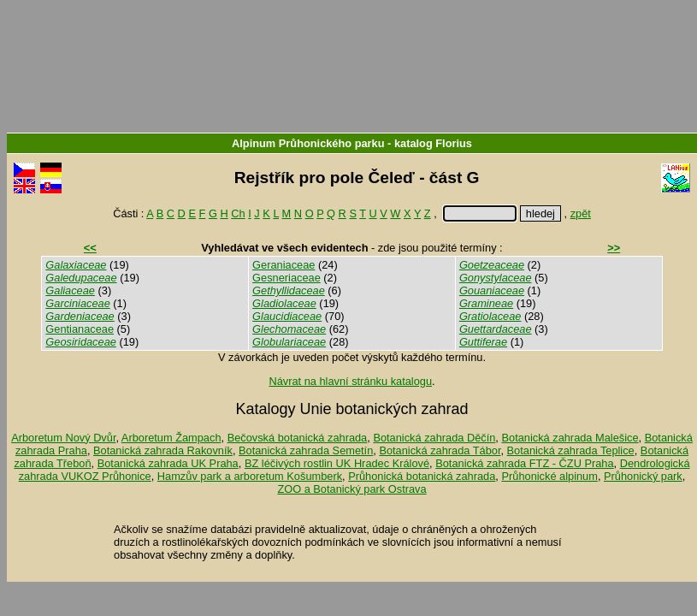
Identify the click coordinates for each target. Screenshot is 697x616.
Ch (238, 213)
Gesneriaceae (286, 278)
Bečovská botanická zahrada (298, 438)
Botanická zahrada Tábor (440, 450)
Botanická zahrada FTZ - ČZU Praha (524, 463)
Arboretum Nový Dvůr (63, 438)
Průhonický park (643, 476)
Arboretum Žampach (171, 438)
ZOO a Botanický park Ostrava (351, 489)
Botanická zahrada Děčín (434, 438)
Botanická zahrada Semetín (306, 450)
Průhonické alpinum (549, 476)
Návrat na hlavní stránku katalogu (350, 381)
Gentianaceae (80, 329)
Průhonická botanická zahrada (422, 476)
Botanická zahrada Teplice (571, 450)
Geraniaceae (284, 265)
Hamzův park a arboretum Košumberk (250, 476)
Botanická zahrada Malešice (570, 438)
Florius (454, 143)
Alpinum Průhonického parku (308, 143)
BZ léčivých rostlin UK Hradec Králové (337, 463)
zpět (581, 213)
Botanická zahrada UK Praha (168, 463)
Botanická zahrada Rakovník (163, 450)
